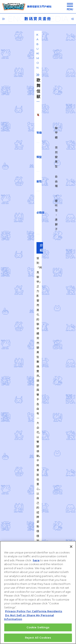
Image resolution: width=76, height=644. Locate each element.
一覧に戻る (38, 476)
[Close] (71, 549)
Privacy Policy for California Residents (34, 614)
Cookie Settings (38, 630)
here (36, 563)
